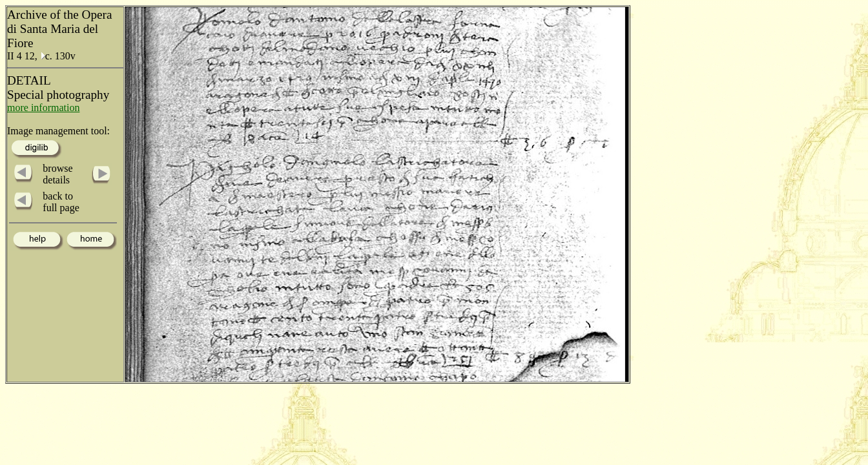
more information (43, 108)
